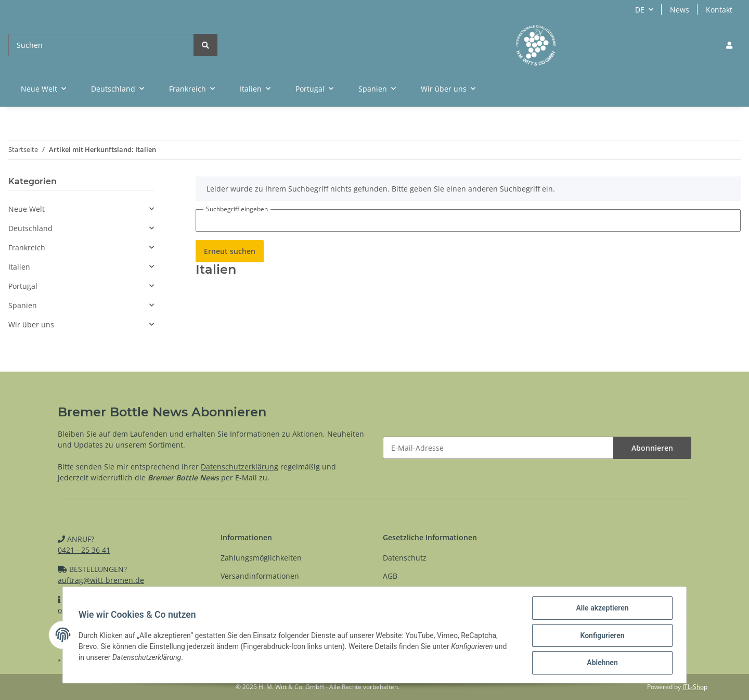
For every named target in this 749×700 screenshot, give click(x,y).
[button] (729, 45)
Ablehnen (601, 663)
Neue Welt (27, 209)
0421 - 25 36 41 (84, 550)
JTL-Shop (695, 687)
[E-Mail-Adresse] (498, 448)
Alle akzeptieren (601, 609)
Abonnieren (652, 448)
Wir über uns (31, 324)
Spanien (23, 305)
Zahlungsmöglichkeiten (261, 558)
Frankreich (27, 247)
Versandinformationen (260, 576)
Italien (19, 267)
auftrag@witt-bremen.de (101, 580)
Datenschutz (405, 558)
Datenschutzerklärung (240, 467)
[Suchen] (101, 45)
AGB (390, 576)
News (680, 10)
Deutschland (30, 228)
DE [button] (640, 10)
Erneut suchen (230, 251)
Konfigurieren (601, 636)
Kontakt (719, 10)
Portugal (23, 286)
